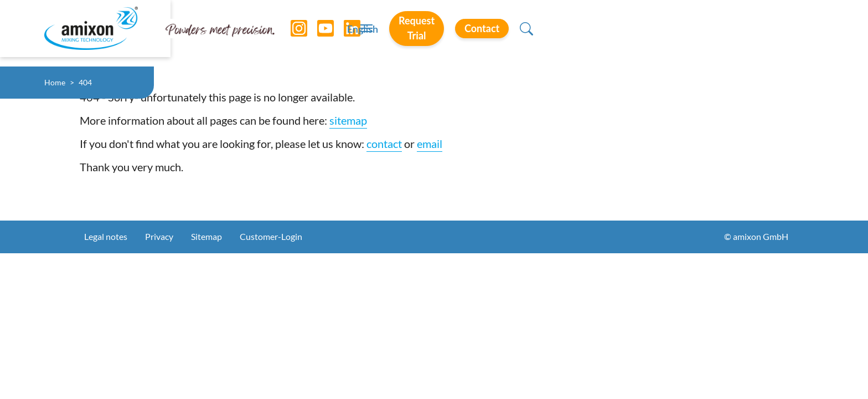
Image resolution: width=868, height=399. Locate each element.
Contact (753, 33)
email (430, 144)
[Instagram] (291, 33)
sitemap (348, 120)
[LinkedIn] (344, 33)
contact (384, 144)
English (581, 34)
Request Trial (662, 33)
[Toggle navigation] (434, 33)
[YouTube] (317, 33)
